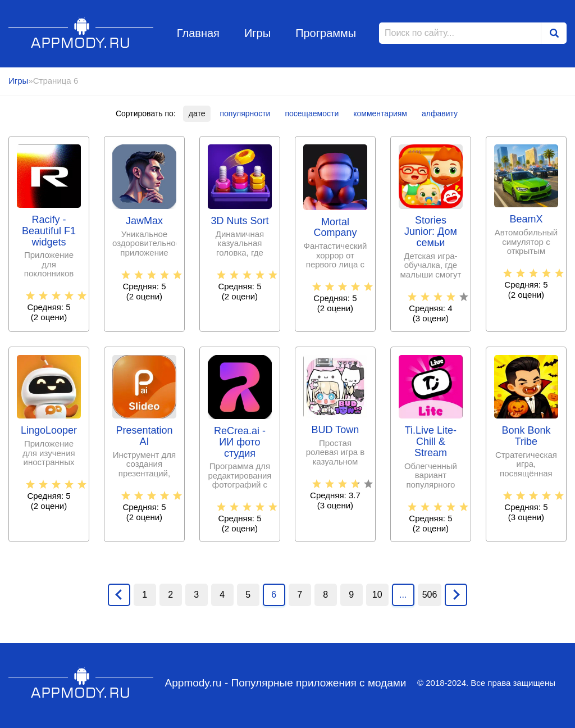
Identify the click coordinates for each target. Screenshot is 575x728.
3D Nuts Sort (239, 221)
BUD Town (336, 430)
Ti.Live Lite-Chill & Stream (431, 442)
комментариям (380, 113)
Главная (198, 33)
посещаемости (312, 113)
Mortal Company (335, 228)
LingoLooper (49, 431)
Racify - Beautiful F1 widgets (49, 231)
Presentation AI (144, 436)
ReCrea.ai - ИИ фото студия (240, 442)
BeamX (526, 219)
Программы (326, 33)
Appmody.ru (81, 33)
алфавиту (440, 113)
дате (197, 113)
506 (430, 595)
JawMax (144, 221)
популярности (245, 113)
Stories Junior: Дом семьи (431, 232)
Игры (257, 33)
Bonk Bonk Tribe (526, 436)
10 (377, 595)
